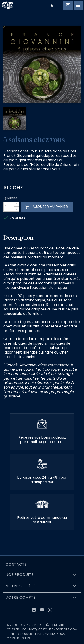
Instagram (50, 610)
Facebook (34, 610)
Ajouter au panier (47, 207)
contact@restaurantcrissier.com (50, 629)
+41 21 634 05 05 (20, 634)
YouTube (42, 610)
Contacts (16, 564)
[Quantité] (9, 207)
